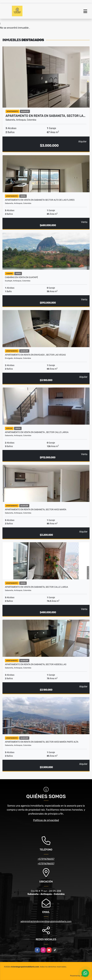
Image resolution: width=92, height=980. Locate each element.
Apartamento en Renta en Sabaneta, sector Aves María (36, 509)
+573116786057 (46, 859)
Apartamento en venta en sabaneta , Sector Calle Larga (37, 432)
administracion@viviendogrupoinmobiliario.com (46, 921)
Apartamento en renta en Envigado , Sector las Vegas (35, 355)
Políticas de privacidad (46, 820)
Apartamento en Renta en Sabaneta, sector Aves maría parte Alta (42, 742)
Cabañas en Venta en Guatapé (21, 277)
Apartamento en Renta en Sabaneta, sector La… (45, 116)
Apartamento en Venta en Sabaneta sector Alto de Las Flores (40, 200)
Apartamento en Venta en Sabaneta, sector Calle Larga (36, 587)
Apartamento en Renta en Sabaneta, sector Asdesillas (36, 664)
